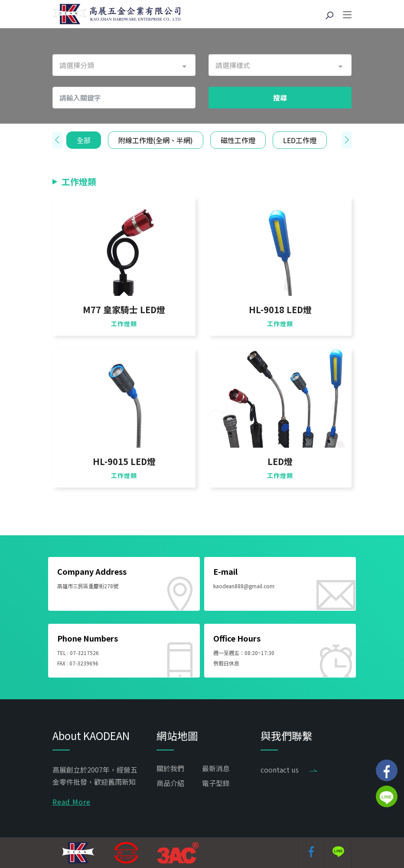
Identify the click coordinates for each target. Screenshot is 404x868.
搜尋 (280, 98)
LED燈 (280, 462)
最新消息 (216, 768)
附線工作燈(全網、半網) (156, 140)
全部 (84, 140)
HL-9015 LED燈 (124, 462)
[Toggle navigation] (347, 15)
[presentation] (57, 140)
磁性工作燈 (238, 140)
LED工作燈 (300, 140)
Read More (72, 802)
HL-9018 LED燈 (280, 310)
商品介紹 (170, 783)
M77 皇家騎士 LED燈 (124, 310)
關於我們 (170, 768)
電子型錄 (216, 783)
